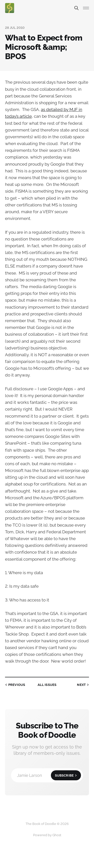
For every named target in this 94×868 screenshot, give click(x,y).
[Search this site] (76, 8)
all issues (47, 685)
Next (83, 685)
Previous (15, 685)
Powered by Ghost (47, 835)
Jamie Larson (49, 775)
